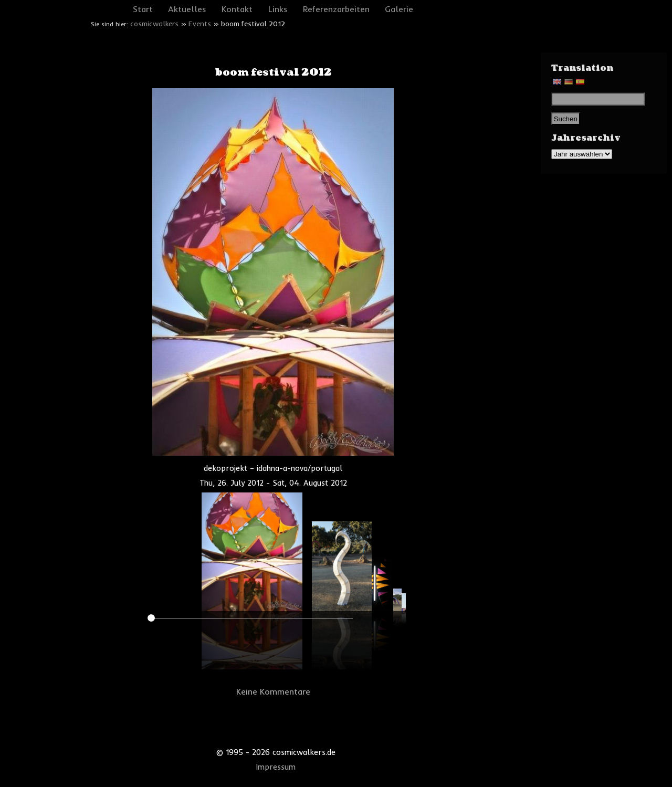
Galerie (399, 9)
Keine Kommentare (273, 691)
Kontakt (237, 9)
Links (278, 9)
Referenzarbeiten (336, 9)
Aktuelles (187, 9)
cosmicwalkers (154, 24)
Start (143, 9)
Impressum (276, 767)
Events (200, 24)
